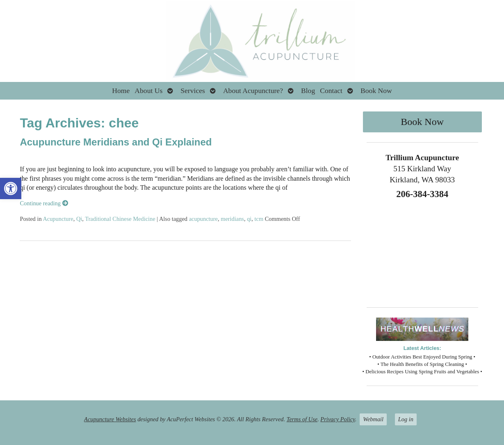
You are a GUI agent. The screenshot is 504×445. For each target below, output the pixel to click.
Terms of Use (302, 419)
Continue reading (44, 203)
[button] (11, 188)
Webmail (373, 419)
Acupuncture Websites (110, 419)
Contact (331, 91)
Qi (79, 219)
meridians (232, 219)
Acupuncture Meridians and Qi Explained (116, 142)
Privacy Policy (338, 419)
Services (193, 91)
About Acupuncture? (253, 91)
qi (249, 219)
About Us (148, 91)
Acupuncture (58, 219)
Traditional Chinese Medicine (120, 219)
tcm (259, 219)
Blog (308, 91)
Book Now (376, 91)
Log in (406, 419)
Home (121, 91)
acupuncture (203, 219)
